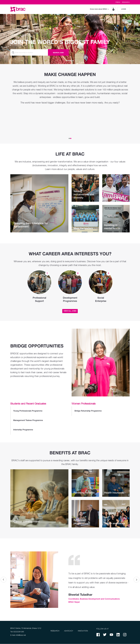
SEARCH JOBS (58, 53)
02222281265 (19, 632)
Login (124, 9)
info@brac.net (21, 635)
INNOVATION (83, 631)
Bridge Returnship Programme (101, 411)
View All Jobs (70, 311)
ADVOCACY (69, 631)
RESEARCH (126, 2)
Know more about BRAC (99, 9)
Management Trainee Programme (39, 421)
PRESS (118, 2)
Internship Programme (39, 430)
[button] (113, 9)
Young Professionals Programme (39, 411)
